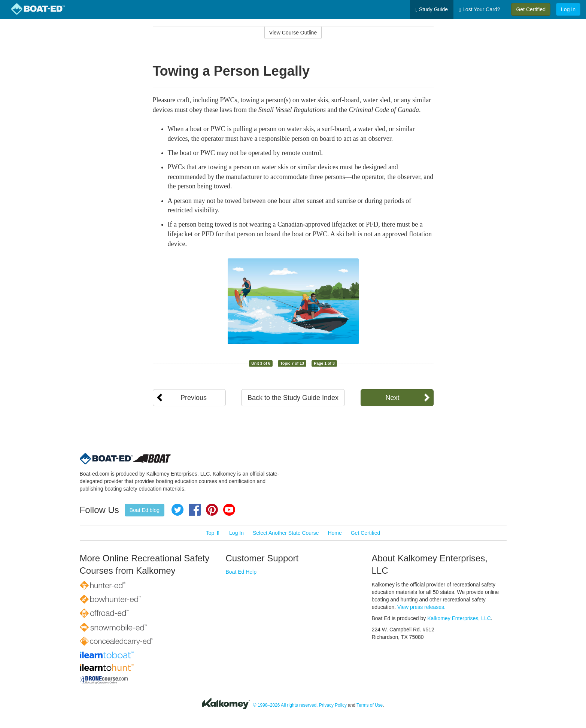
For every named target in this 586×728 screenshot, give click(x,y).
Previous (194, 398)
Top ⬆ (213, 533)
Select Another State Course (286, 533)
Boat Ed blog (145, 510)
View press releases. (421, 607)
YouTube (229, 510)
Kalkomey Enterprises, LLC (459, 618)
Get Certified (531, 9)
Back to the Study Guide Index (293, 398)
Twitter (177, 510)
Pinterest (212, 510)
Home (335, 533)
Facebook (195, 510)
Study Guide (432, 10)
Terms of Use (370, 705)
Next (392, 398)
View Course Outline (293, 33)
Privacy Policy (333, 705)
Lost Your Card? (479, 10)
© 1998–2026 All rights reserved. (286, 705)
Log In (568, 9)
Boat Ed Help (241, 572)
